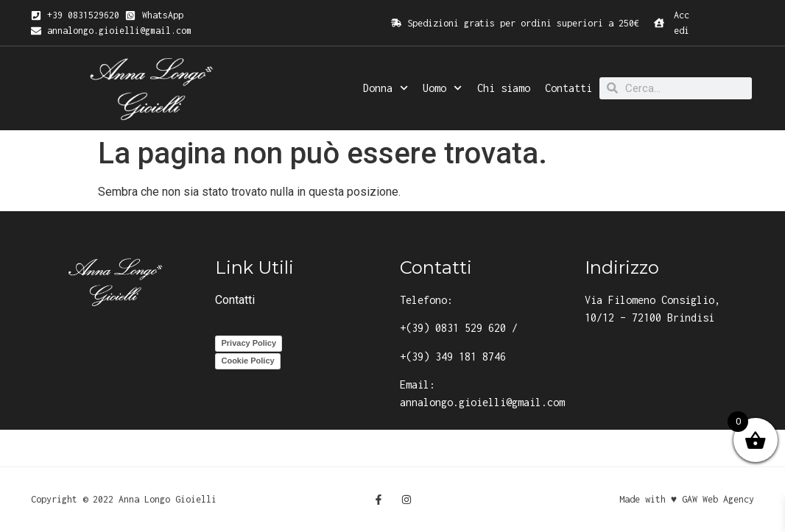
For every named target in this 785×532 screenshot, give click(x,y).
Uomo (442, 88)
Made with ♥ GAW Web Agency (687, 499)
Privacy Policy (249, 343)
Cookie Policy (247, 361)
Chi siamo (504, 88)
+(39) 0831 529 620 (453, 328)
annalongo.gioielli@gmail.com (482, 402)
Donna (386, 88)
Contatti (568, 88)
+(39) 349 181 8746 (453, 357)
